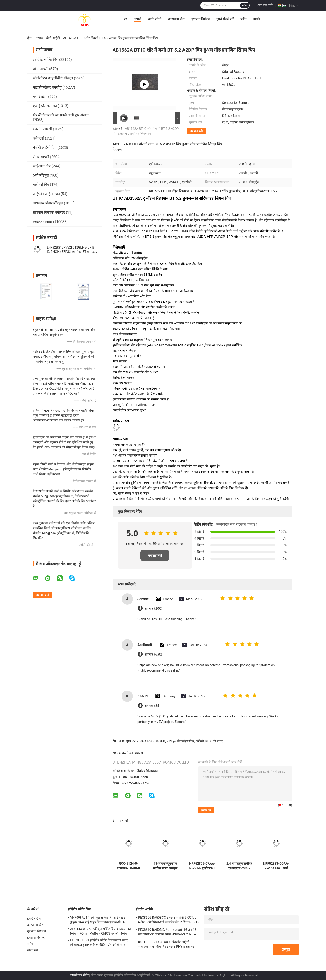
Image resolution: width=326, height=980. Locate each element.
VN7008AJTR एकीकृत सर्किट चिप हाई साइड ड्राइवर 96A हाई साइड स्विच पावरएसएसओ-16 (98, 920)
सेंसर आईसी (41, 157)
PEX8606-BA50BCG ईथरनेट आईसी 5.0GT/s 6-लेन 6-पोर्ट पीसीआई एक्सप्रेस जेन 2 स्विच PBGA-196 (168, 921)
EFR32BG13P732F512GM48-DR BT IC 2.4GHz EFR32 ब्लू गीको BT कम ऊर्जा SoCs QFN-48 (72, 252)
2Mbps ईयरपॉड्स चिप (180, 741)
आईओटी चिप (42, 166)
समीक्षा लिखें (155, 556)
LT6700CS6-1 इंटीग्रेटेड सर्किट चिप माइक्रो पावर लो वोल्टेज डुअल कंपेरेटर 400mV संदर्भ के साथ (99, 942)
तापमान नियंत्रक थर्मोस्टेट (49, 212)
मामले (256, 19)
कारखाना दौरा (176, 19)
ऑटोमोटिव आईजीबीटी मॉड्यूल (53, 78)
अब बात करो (265, 5)
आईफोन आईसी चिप (46, 194)
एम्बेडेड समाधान (43, 222)
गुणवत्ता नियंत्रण (200, 19)
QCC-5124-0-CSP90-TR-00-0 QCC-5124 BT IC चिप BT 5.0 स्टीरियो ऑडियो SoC (128, 866)
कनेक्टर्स (38, 138)
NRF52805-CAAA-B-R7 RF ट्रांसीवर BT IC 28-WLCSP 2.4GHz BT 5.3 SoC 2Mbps (202, 866)
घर (125, 19)
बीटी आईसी (53, 38)
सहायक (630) (153, 655)
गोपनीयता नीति (79, 975)
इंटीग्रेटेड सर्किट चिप (46, 60)
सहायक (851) (153, 706)
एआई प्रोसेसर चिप (45, 106)
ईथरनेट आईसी (42, 129)
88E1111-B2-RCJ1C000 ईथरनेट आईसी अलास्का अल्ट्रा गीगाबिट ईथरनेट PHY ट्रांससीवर (166, 944)
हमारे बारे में (155, 19)
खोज (245, 5)
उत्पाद (39, 38)
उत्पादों (137, 19)
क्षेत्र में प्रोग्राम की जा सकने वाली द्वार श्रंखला (61, 115)
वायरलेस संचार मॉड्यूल (48, 203)
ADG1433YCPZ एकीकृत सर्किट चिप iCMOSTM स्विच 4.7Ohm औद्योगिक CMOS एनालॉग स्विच (101, 931)
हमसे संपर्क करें (225, 19)
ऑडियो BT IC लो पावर (209, 741)
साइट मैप (32, 950)
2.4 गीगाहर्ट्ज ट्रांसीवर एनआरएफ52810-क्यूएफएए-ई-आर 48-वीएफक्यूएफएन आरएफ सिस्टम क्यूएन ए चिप (239, 866)
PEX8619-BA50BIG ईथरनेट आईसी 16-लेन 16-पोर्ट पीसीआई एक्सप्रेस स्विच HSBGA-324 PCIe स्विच (168, 933)
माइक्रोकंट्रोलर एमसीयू (47, 87)
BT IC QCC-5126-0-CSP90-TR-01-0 (141, 741)
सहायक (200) (153, 609)
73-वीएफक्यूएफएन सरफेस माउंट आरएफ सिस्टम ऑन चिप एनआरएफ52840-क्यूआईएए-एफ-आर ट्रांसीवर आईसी (165, 866)
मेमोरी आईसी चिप (45, 148)
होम (29, 38)
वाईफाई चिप (41, 185)
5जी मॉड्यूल (41, 175)
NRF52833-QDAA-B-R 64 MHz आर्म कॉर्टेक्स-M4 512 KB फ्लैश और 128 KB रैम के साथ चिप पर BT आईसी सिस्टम (276, 866)
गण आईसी (40, 97)
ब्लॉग (243, 19)
